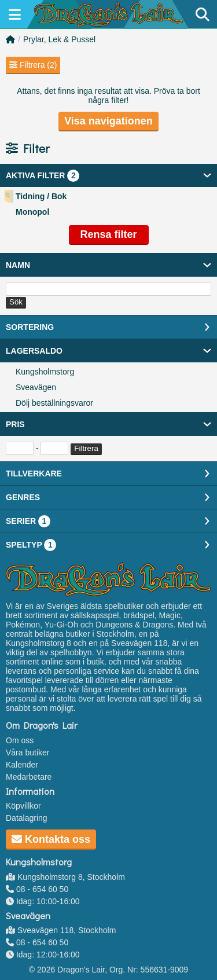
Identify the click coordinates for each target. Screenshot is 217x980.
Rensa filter (108, 234)
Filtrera (86, 448)
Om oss (20, 740)
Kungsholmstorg (45, 372)
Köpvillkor (23, 806)
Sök (16, 302)
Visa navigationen (108, 121)
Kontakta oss (51, 839)
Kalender (22, 765)
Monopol (32, 212)
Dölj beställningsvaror (54, 403)
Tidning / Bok (41, 196)
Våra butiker (27, 753)
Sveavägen (36, 387)
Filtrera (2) (33, 65)
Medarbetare (29, 777)
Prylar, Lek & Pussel (59, 39)
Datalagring (27, 818)
